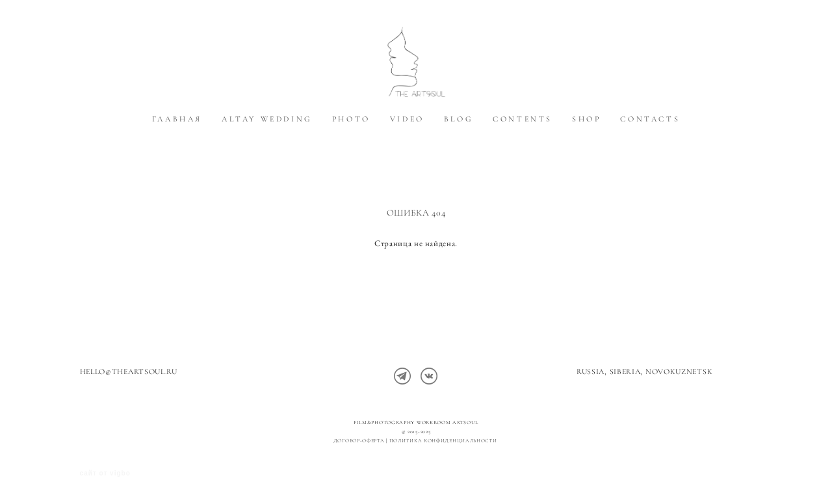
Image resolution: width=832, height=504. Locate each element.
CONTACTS (650, 158)
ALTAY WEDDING (267, 158)
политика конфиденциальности (444, 441)
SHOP (586, 158)
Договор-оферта (359, 441)
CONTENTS (523, 158)
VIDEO (407, 158)
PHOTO (351, 158)
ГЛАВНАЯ (177, 158)
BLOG (459, 158)
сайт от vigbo (105, 473)
